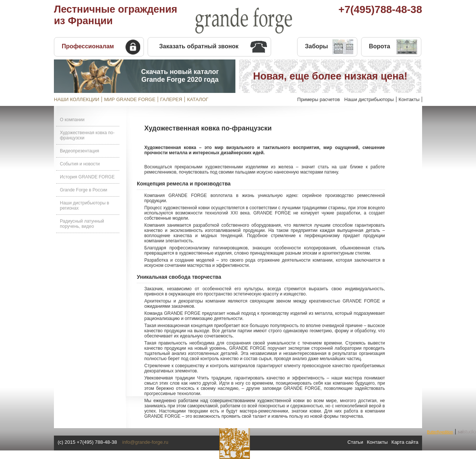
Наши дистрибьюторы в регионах (85, 206)
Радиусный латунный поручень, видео (82, 224)
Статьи (355, 442)
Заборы (316, 46)
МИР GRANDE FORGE (130, 99)
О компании (72, 120)
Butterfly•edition (440, 432)
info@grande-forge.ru (145, 442)
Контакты (409, 99)
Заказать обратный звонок (199, 46)
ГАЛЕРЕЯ (171, 99)
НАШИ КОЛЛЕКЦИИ (77, 99)
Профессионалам (88, 46)
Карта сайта (405, 442)
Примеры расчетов (319, 99)
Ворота (379, 46)
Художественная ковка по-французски (87, 135)
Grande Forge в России (83, 190)
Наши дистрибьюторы (369, 99)
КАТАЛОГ (198, 99)
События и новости (80, 164)
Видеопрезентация (79, 151)
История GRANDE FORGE (87, 177)
